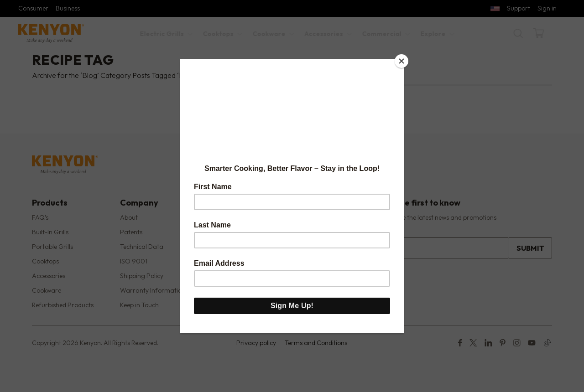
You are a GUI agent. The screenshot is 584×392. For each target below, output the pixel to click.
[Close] (401, 61)
